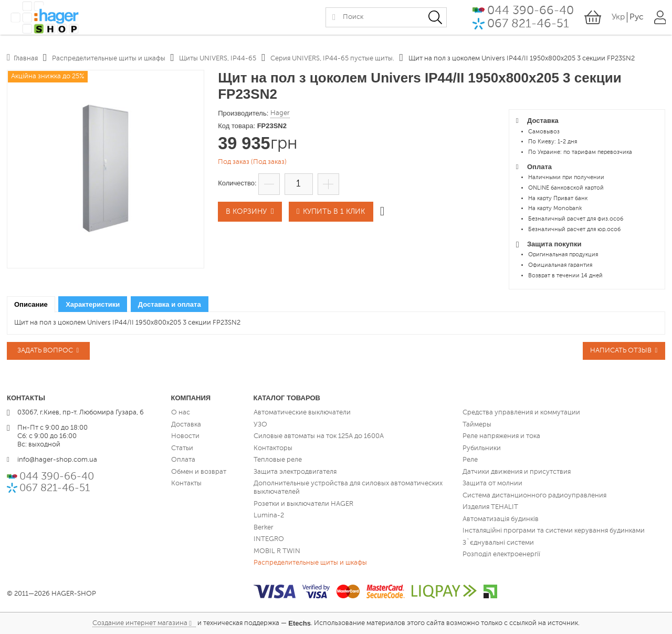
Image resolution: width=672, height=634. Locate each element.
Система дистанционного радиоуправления (534, 495)
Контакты (186, 484)
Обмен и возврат (199, 471)
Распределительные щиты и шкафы (310, 563)
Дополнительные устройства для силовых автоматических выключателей (348, 488)
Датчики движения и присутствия (517, 471)
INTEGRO (269, 539)
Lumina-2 (269, 516)
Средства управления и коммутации (521, 413)
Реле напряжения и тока (501, 436)
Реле (470, 460)
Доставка (186, 424)
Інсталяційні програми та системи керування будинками (554, 531)
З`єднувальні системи (498, 542)
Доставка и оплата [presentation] (170, 304)
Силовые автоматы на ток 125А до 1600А (319, 436)
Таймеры (477, 424)
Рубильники (482, 448)
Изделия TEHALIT (490, 507)
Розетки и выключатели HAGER (303, 503)
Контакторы (273, 448)
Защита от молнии (492, 484)
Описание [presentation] (31, 304)
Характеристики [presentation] (93, 304)
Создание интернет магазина (140, 623)
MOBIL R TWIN (277, 551)
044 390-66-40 (530, 13)
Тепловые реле (278, 460)
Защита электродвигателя (295, 471)
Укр (618, 20)
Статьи (182, 448)
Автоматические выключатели (302, 413)
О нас (181, 413)
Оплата (183, 460)
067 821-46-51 (528, 27)
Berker (264, 527)
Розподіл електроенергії (501, 554)
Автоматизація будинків (501, 519)
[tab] (31, 304)
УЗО (260, 424)
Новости (185, 436)
